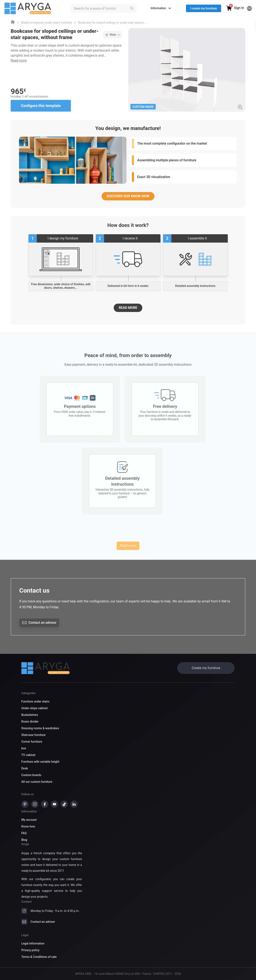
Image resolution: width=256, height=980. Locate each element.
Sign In (239, 8)
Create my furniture (206, 668)
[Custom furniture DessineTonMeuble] (13, 22)
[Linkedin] (74, 805)
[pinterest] (25, 805)
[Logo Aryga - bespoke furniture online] (28, 8)
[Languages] (249, 8)
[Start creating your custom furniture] (61, 259)
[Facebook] (45, 805)
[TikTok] (64, 805)
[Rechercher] (132, 8)
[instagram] (35, 805)
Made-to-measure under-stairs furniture (47, 23)
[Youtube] (54, 805)
